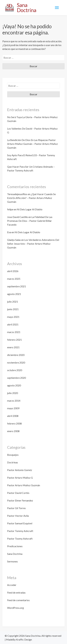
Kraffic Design (24, 639)
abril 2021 (13, 324)
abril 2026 (13, 271)
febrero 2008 (14, 423)
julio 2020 (13, 393)
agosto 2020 (14, 385)
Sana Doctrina (27, 8)
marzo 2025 (14, 279)
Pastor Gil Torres (16, 508)
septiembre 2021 (17, 286)
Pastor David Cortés (18, 493)
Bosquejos (13, 455)
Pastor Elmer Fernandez (20, 500)
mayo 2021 (13, 317)
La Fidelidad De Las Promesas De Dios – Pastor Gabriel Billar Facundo (30, 221)
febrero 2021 (14, 340)
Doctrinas (13, 462)
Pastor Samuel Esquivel (20, 523)
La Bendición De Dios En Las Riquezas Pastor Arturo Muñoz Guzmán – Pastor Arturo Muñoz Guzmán (32, 144)
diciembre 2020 (16, 355)
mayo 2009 (13, 408)
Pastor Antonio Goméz (20, 470)
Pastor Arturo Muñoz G (20, 478)
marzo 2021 (14, 332)
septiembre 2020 (17, 378)
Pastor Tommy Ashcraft (20, 531)
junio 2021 (13, 309)
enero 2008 (13, 431)
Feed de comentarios (18, 600)
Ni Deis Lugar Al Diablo (30, 209)
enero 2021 (13, 347)
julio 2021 (13, 302)
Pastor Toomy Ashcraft (20, 539)
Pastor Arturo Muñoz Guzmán (24, 485)
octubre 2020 (15, 370)
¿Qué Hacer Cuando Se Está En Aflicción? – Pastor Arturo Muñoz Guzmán (31, 198)
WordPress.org (15, 608)
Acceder (12, 585)
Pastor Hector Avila (18, 516)
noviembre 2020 (16, 362)
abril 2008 (13, 416)
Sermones (12, 561)
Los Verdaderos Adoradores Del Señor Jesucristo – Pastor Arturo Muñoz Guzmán (33, 244)
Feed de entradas (16, 592)
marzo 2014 (14, 401)
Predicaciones (15, 546)
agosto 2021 (14, 294)
